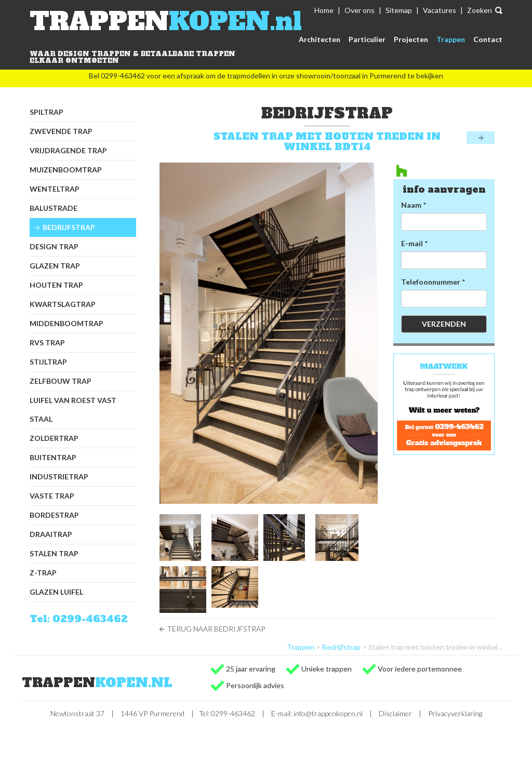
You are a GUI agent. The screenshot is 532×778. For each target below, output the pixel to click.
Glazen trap (55, 266)
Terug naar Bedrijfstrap (216, 629)
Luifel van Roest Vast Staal (73, 410)
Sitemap (399, 10)
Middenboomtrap (66, 323)
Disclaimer (395, 713)
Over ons (360, 10)
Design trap (54, 246)
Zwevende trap (61, 131)
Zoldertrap (54, 438)
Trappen (451, 39)
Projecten (411, 39)
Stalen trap (54, 553)
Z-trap (43, 573)
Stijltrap (48, 362)
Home (324, 10)
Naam (411, 205)
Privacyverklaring (455, 713)
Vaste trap (52, 496)
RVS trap (47, 343)
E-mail (412, 243)
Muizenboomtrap (66, 170)
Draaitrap (51, 534)
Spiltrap (46, 112)
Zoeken (480, 10)
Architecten (320, 39)
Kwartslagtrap (63, 304)
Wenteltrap (55, 189)
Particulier (367, 39)
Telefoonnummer (431, 282)
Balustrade (54, 208)
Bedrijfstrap (69, 227)
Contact (488, 39)
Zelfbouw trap (61, 381)
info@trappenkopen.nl (328, 713)
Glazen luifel (56, 592)
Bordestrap (54, 515)
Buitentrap (53, 457)
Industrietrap (59, 477)
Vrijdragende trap (68, 150)
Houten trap (56, 285)
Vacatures (440, 10)
